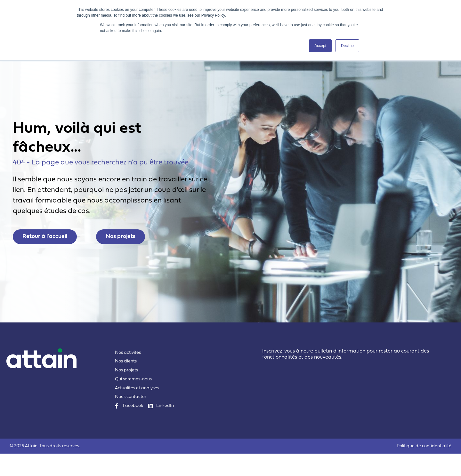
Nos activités (128, 375)
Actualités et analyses (137, 411)
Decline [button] (347, 46)
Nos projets (126, 393)
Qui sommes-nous (133, 402)
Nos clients (126, 384)
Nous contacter (131, 419)
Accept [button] (320, 46)
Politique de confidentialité (424, 468)
